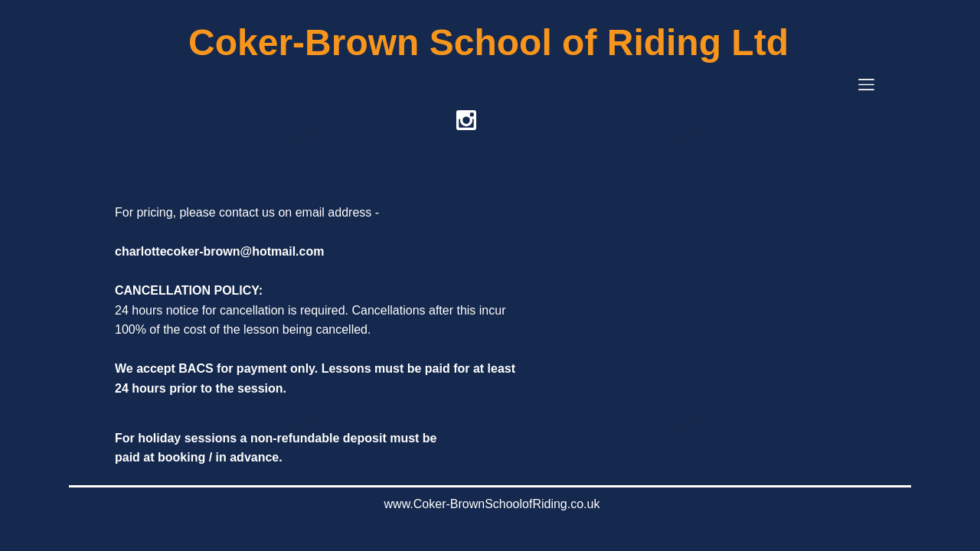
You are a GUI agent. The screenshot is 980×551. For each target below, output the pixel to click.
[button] (866, 85)
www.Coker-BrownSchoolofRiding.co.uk (492, 504)
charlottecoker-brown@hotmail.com (219, 251)
